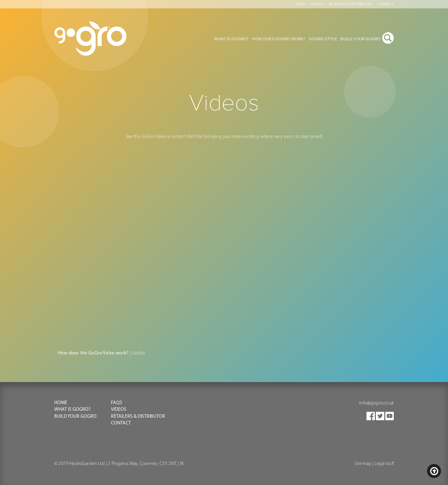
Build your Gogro (75, 417)
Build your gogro (360, 39)
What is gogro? (231, 39)
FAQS (117, 403)
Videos (317, 4)
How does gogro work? (279, 39)
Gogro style (323, 39)
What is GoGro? (72, 410)
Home (61, 403)
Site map (363, 464)
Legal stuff (384, 464)
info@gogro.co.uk (376, 403)
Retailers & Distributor (350, 4)
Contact (386, 4)
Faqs (300, 4)
